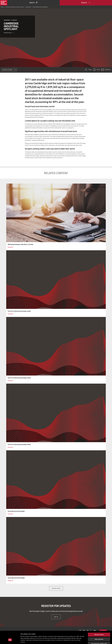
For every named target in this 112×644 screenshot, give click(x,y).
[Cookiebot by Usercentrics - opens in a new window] (10, 641)
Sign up (56, 617)
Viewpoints (28, 7)
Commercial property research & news (15, 7)
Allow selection (99, 630)
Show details (82, 641)
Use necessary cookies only (99, 634)
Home (2, 7)
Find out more (9, 33)
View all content (56, 588)
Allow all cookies (99, 625)
